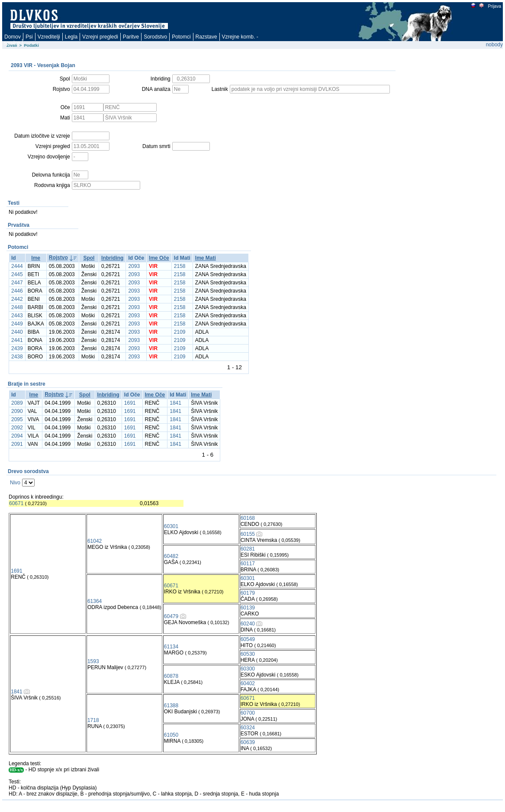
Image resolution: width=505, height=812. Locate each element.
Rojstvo (58, 258)
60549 (248, 639)
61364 (95, 601)
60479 (171, 616)
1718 (93, 720)
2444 (17, 266)
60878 (171, 676)
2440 (17, 332)
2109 (180, 332)
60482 (171, 556)
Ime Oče (159, 258)
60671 (16, 503)
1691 (130, 403)
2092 (17, 428)
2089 (17, 403)
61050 (171, 735)
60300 (248, 669)
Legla (71, 37)
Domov (13, 37)
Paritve (131, 37)
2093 (134, 266)
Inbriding (112, 258)
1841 (175, 403)
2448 (17, 307)
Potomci (181, 37)
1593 (93, 661)
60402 (248, 683)
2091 (17, 444)
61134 (171, 647)
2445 (17, 274)
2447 (17, 283)
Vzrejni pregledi (100, 37)
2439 (17, 348)
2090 (17, 411)
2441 (17, 340)
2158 (180, 266)
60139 (248, 608)
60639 (248, 742)
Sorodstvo (155, 37)
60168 (248, 518)
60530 (248, 654)
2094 (17, 436)
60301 (171, 526)
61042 (95, 541)
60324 (248, 728)
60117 (248, 564)
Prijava (494, 6)
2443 (17, 316)
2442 (17, 299)
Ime (36, 258)
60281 (248, 549)
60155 (248, 534)
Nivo (15, 483)
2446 (17, 291)
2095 (17, 419)
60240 (248, 624)
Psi (29, 37)
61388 (171, 706)
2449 (17, 324)
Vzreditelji (49, 37)
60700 (248, 713)
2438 (17, 357)
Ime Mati (206, 258)
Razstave (206, 37)
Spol (89, 258)
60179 (248, 593)
